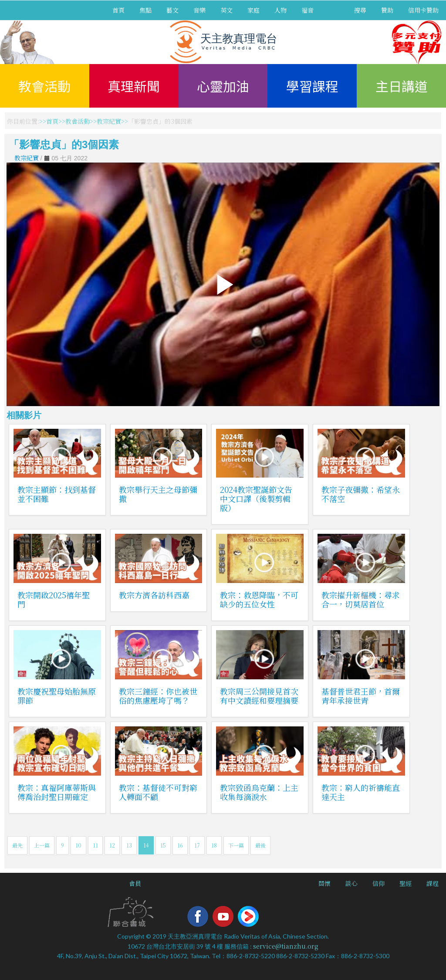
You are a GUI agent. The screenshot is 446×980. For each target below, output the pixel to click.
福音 (307, 10)
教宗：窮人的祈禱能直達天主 (361, 792)
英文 (226, 10)
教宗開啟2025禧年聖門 (54, 599)
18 (214, 845)
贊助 (387, 10)
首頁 (118, 10)
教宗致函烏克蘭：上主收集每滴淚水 (259, 792)
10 (78, 845)
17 (197, 845)
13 (129, 845)
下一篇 (236, 845)
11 (95, 845)
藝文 (172, 10)
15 (163, 845)
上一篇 (42, 845)
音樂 (199, 10)
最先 (17, 845)
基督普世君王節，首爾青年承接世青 (361, 696)
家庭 (253, 10)
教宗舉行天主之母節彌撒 (158, 494)
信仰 (378, 883)
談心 (351, 883)
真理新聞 (134, 86)
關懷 (324, 883)
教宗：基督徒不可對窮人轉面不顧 (158, 792)
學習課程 (312, 86)
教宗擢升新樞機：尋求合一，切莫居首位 (361, 599)
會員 (135, 883)
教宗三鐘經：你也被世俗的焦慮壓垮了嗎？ (158, 696)
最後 (260, 845)
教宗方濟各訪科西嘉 (154, 595)
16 (180, 845)
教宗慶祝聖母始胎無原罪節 (57, 696)
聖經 (405, 883)
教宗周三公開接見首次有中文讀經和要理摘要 (259, 696)
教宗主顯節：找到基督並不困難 (57, 494)
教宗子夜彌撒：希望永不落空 (361, 494)
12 (112, 845)
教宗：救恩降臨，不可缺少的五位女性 (259, 599)
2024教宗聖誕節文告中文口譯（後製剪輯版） (256, 498)
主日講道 (402, 86)
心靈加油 (223, 86)
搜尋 (360, 10)
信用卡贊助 (423, 10)
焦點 (145, 10)
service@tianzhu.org (286, 946)
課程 (432, 883)
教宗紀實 (109, 121)
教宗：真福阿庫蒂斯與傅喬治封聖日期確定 (57, 792)
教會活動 (44, 86)
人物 (280, 10)
